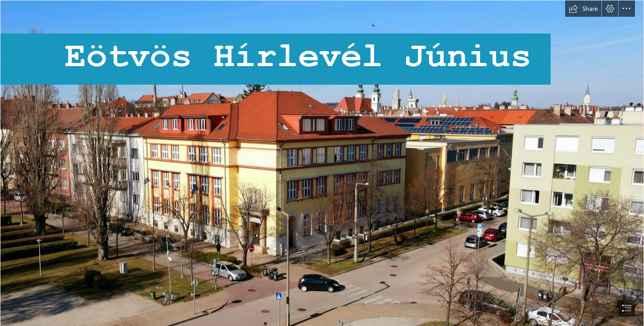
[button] (583, 9)
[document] (322, 163)
